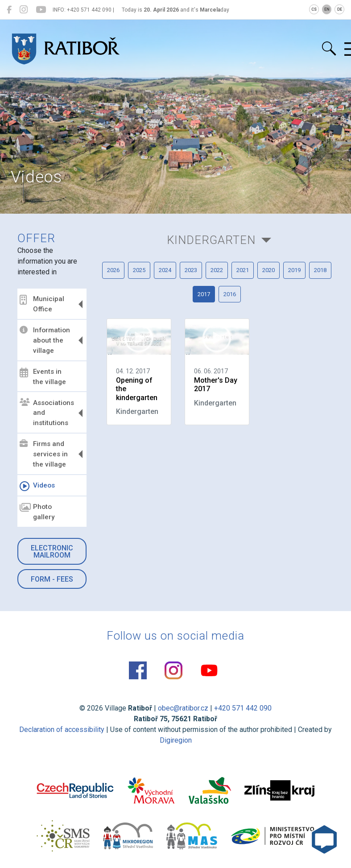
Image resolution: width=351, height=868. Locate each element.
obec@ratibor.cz (183, 708)
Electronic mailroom (52, 552)
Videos (37, 486)
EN (327, 9)
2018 (320, 270)
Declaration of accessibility (62, 730)
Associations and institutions (47, 413)
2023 (191, 270)
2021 (243, 270)
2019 (294, 270)
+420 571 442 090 (243, 708)
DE (340, 9)
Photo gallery (37, 512)
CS (314, 9)
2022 (217, 270)
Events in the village (43, 377)
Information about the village (45, 340)
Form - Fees (52, 579)
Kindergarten (211, 240)
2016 (230, 294)
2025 (139, 270)
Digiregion (176, 740)
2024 (165, 270)
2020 (268, 270)
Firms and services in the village (44, 454)
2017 (204, 294)
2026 (113, 270)
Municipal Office (42, 304)
